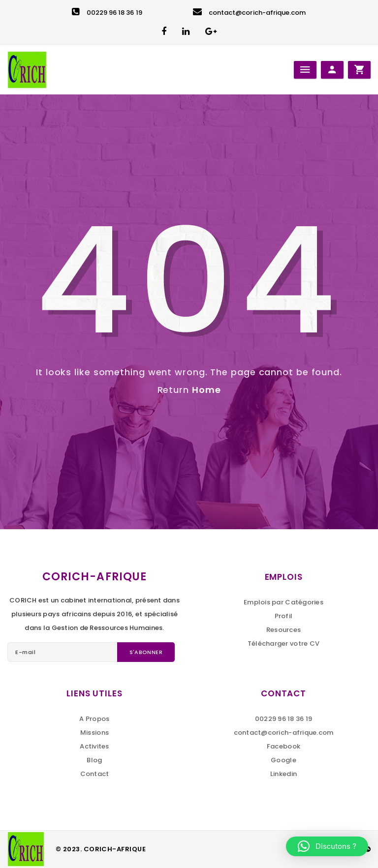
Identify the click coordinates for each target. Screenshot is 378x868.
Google (283, 760)
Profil (284, 616)
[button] (327, 846)
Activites (94, 746)
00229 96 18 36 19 (107, 13)
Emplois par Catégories (283, 602)
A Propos (94, 719)
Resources (283, 630)
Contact (95, 774)
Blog (94, 760)
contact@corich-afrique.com (250, 13)
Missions (94, 733)
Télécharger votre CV (283, 644)
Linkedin (283, 774)
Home (206, 390)
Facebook (283, 746)
